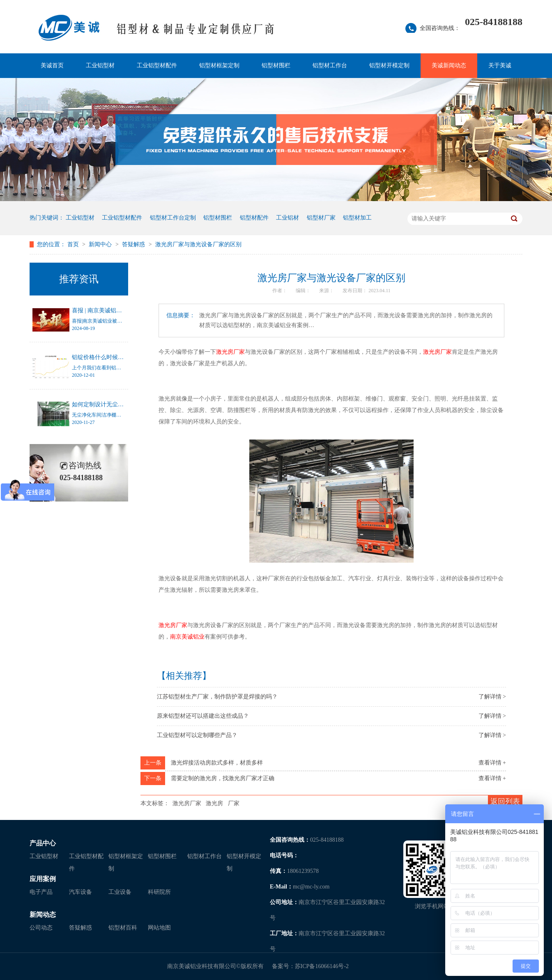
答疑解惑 (134, 244)
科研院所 (159, 892)
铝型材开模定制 (389, 65)
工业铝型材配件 (157, 65)
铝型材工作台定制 (173, 218)
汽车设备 (80, 892)
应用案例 (43, 879)
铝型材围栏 (276, 65)
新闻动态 (43, 915)
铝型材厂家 (321, 218)
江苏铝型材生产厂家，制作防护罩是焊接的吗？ (217, 697)
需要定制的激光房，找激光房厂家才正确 (223, 778)
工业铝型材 (100, 65)
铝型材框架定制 (219, 65)
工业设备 (120, 892)
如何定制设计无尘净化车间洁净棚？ (118, 404)
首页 (74, 244)
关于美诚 (500, 65)
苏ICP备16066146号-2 (322, 966)
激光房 (214, 803)
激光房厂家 (187, 803)
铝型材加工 (357, 218)
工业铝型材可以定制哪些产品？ (197, 735)
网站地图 (159, 928)
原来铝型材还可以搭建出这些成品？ (203, 716)
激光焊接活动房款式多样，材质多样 (217, 763)
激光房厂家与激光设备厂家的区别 (198, 244)
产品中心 (43, 843)
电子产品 (41, 892)
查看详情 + (492, 763)
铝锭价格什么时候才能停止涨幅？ (115, 357)
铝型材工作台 (330, 65)
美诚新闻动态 (449, 65)
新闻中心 (101, 244)
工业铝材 (287, 218)
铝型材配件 (254, 218)
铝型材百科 (123, 928)
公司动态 (41, 928)
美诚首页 (52, 65)
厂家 (234, 803)
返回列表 (505, 801)
